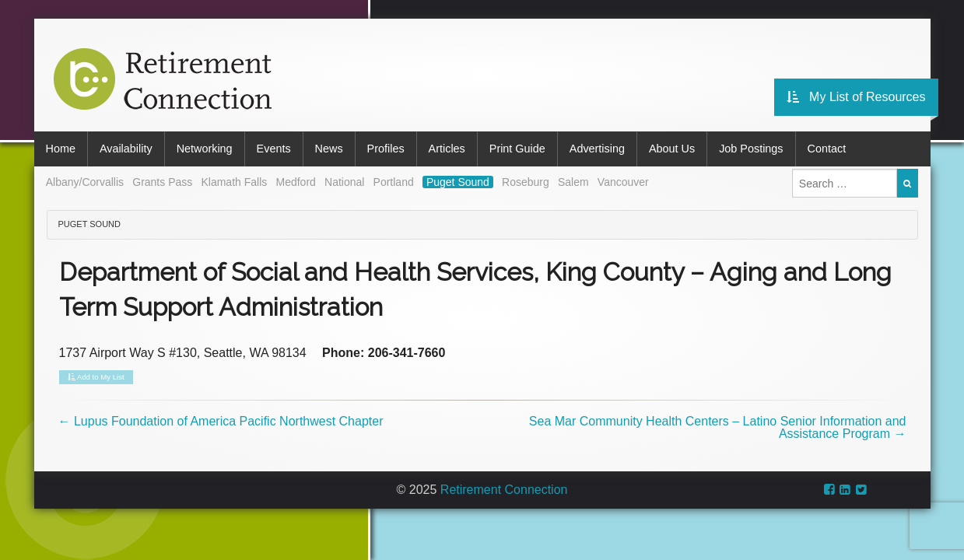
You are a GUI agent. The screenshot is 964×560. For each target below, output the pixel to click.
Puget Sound (458, 182)
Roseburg (526, 182)
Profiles (386, 149)
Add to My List (96, 377)
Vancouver (623, 182)
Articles (447, 149)
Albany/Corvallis (85, 182)
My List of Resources (856, 97)
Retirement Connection (504, 490)
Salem (573, 182)
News (329, 149)
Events (274, 149)
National (344, 182)
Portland (394, 182)
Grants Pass (162, 182)
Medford (295, 182)
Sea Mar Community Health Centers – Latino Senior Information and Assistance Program (718, 427)
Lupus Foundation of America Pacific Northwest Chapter (221, 421)
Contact (827, 149)
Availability (126, 149)
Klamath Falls (234, 182)
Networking (205, 149)
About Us (672, 149)
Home (61, 149)
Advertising (597, 149)
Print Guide (517, 149)
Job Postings (751, 149)
